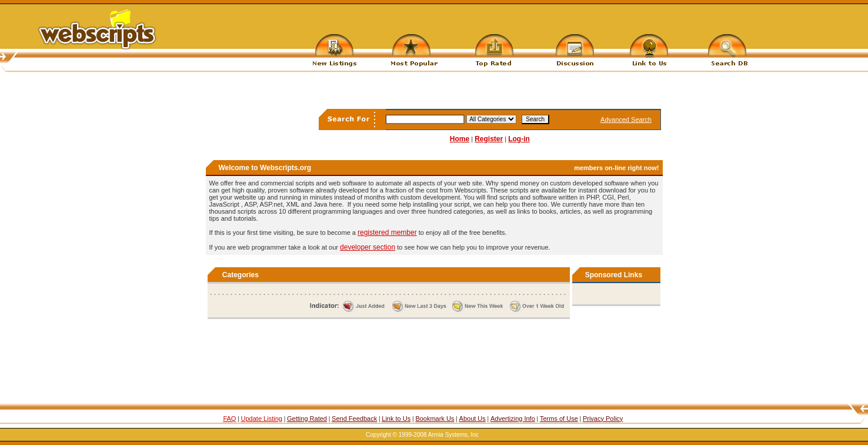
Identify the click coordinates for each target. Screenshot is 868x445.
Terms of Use (559, 419)
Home (460, 139)
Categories (241, 275)
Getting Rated (307, 419)
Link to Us (396, 419)
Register (489, 139)
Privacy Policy (603, 419)
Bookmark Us (435, 419)
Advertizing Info (513, 419)
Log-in (519, 139)
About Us (473, 419)
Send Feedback (354, 419)
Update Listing (262, 419)
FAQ (229, 419)
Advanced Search (626, 119)
